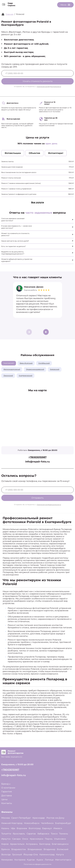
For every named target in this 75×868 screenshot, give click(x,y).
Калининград (47, 855)
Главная (9, 14)
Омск (25, 839)
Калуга (60, 855)
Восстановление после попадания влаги (19, 172)
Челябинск (47, 823)
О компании (8, 788)
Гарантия (7, 792)
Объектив (34, 153)
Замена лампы (7, 161)
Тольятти (6, 834)
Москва (6, 818)
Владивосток (19, 849)
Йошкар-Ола (31, 855)
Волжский (63, 849)
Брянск (6, 849)
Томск (54, 834)
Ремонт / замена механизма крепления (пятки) (21, 183)
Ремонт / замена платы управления (16, 189)
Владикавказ (35, 849)
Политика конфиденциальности (37, 864)
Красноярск (37, 839)
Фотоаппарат (56, 153)
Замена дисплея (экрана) (12, 167)
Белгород (45, 844)
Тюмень (64, 834)
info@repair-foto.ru (38, 462)
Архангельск (17, 844)
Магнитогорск (63, 860)
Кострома (20, 860)
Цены (5, 799)
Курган (31, 860)
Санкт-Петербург (21, 818)
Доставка (7, 796)
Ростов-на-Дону (55, 818)
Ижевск (58, 828)
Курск (40, 860)
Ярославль (19, 834)
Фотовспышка (13, 153)
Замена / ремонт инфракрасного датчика (19, 194)
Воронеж (22, 828)
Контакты (7, 803)
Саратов (31, 834)
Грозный (17, 855)
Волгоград (35, 828)
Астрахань (32, 844)
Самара (16, 839)
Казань (5, 828)
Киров (5, 844)
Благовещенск (60, 844)
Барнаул (47, 828)
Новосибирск (32, 823)
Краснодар (39, 818)
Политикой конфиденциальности (49, 87)
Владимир (49, 849)
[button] (46, 332)
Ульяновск (60, 839)
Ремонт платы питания (11, 178)
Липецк (49, 860)
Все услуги (37, 202)
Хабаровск (43, 834)
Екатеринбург (63, 823)
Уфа (13, 828)
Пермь (49, 839)
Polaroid (20, 14)
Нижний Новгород (12, 823)
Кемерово (7, 860)
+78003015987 (37, 457)
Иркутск (6, 839)
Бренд (6, 784)
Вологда (6, 855)
